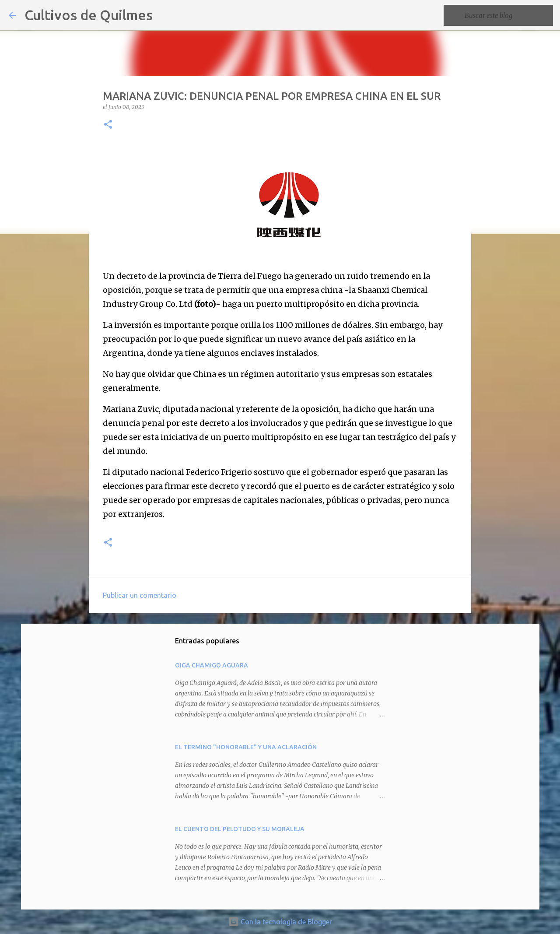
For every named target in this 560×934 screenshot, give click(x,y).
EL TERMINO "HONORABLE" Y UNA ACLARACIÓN (246, 747)
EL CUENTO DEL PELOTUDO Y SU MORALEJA (240, 829)
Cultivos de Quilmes (89, 15)
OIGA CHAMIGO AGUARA (212, 665)
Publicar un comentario (140, 595)
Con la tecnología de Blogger (280, 922)
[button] (108, 125)
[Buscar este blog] (507, 15)
